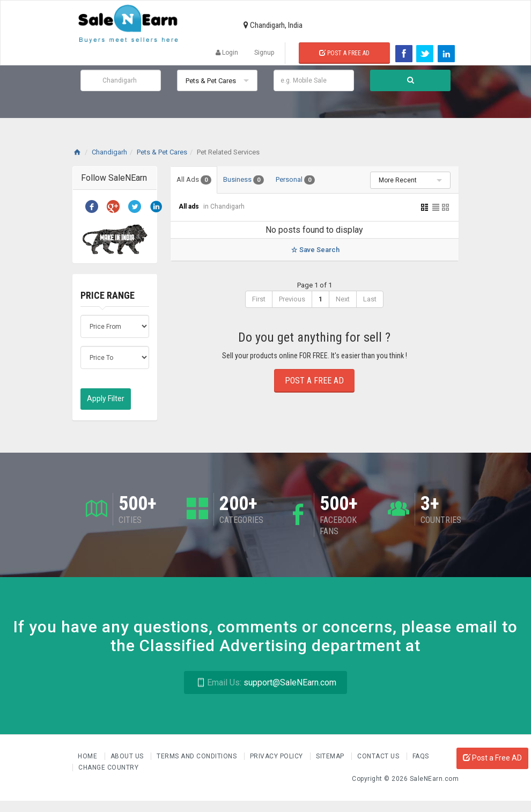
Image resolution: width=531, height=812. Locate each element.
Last (370, 299)
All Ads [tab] (194, 180)
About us (128, 756)
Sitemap (331, 756)
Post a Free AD (492, 758)
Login (227, 53)
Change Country (108, 767)
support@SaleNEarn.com (265, 682)
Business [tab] (244, 180)
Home (88, 756)
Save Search (315, 250)
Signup (264, 53)
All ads (190, 206)
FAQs (421, 756)
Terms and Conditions (198, 756)
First (259, 299)
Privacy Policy (278, 756)
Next (343, 299)
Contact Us (379, 756)
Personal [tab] (295, 180)
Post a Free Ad (344, 53)
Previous (292, 299)
